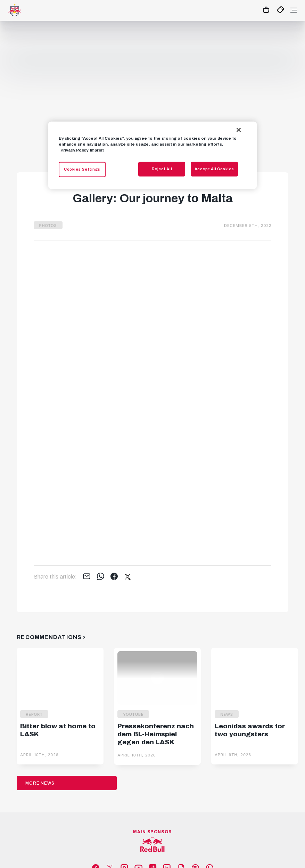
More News (40, 783)
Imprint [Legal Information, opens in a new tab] (97, 150)
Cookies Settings (82, 169)
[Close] (239, 130)
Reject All (162, 169)
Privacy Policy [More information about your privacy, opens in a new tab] (74, 150)
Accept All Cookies (214, 169)
